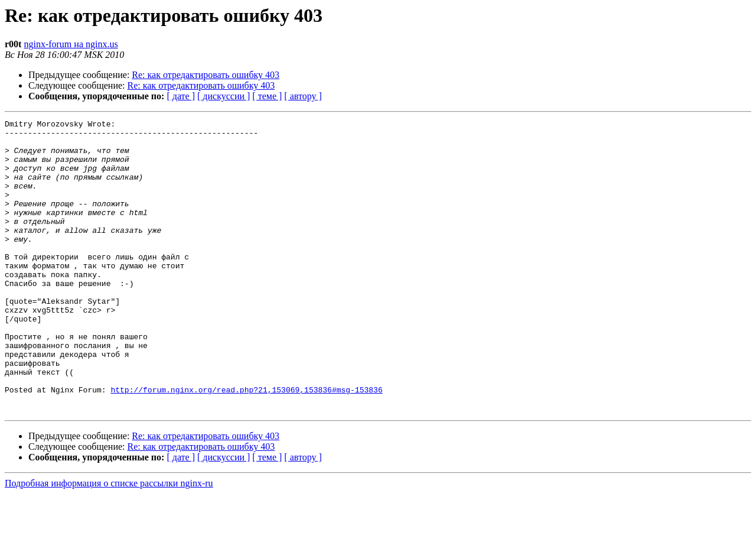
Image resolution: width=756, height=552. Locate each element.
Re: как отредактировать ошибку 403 (206, 75)
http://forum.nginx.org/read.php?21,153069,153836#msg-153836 (246, 444)
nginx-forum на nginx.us (71, 44)
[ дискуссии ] (224, 96)
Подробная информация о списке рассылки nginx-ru (109, 542)
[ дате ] (181, 96)
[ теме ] (267, 96)
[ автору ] (303, 96)
